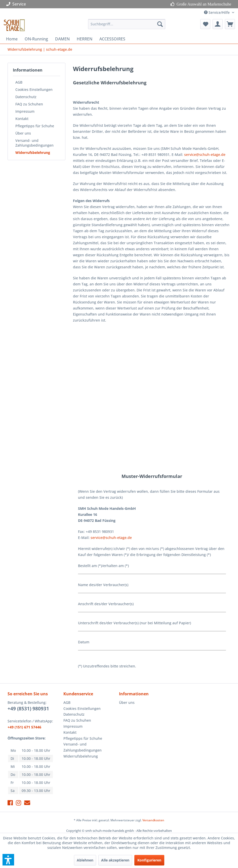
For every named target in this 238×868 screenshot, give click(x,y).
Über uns (23, 133)
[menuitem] (127, 24)
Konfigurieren (149, 860)
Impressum (25, 111)
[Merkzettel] (205, 24)
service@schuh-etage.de (205, 154)
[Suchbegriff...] (127, 24)
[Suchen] (160, 24)
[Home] (12, 39)
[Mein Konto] (218, 24)
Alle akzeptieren (115, 860)
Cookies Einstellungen (34, 89)
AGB (19, 82)
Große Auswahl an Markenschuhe (203, 4)
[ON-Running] (36, 39)
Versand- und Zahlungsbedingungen (34, 143)
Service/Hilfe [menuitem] (217, 12)
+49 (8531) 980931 (28, 709)
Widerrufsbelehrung (33, 152)
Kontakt (22, 119)
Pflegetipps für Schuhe (35, 126)
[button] (8, 860)
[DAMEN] (62, 39)
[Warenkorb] (230, 24)
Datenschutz (26, 97)
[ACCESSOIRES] (112, 39)
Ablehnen (85, 860)
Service (17, 4)
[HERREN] (85, 39)
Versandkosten (153, 820)
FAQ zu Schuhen (29, 104)
